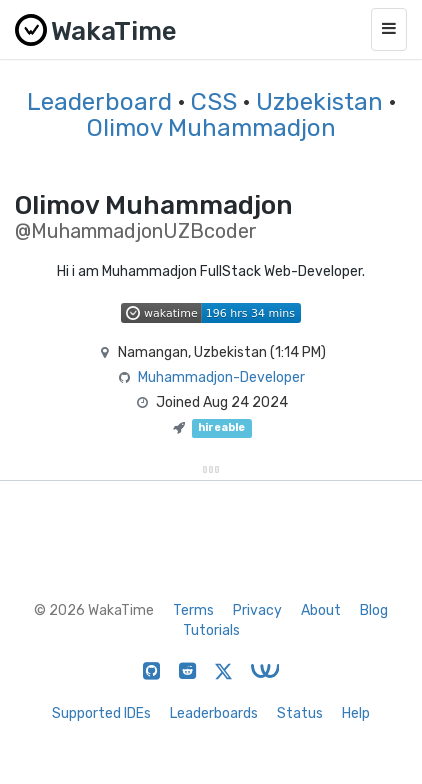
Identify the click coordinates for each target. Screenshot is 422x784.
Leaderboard (99, 102)
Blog (374, 610)
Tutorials (211, 630)
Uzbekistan (319, 102)
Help (356, 713)
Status (300, 713)
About (321, 610)
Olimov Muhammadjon (211, 128)
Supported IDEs (101, 713)
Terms (193, 610)
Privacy (257, 610)
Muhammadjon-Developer (221, 377)
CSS (214, 102)
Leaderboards (214, 713)
